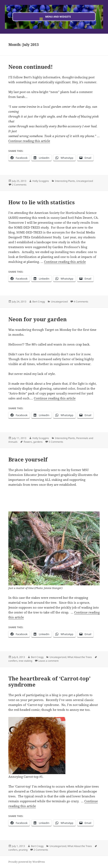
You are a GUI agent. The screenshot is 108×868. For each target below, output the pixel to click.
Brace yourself (28, 459)
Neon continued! (31, 67)
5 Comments (56, 442)
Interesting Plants (65, 181)
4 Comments (81, 302)
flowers (28, 442)
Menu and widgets (58, 17)
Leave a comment (48, 661)
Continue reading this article (29, 141)
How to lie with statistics (42, 202)
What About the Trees (80, 657)
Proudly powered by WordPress (27, 862)
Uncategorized (85, 181)
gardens (38, 442)
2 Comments (19, 185)
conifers (13, 661)
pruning (23, 850)
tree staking (25, 661)
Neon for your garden (37, 319)
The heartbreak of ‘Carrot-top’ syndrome (49, 681)
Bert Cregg (39, 302)
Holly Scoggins (41, 181)
